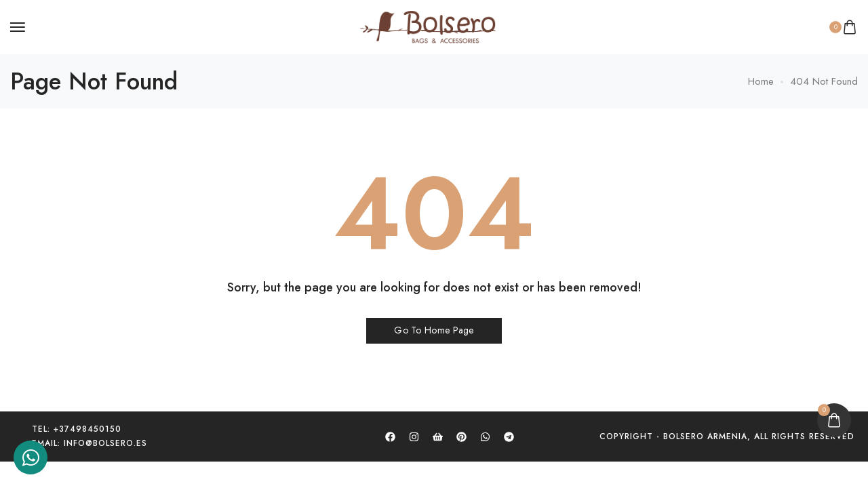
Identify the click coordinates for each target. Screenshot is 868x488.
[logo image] (428, 26)
